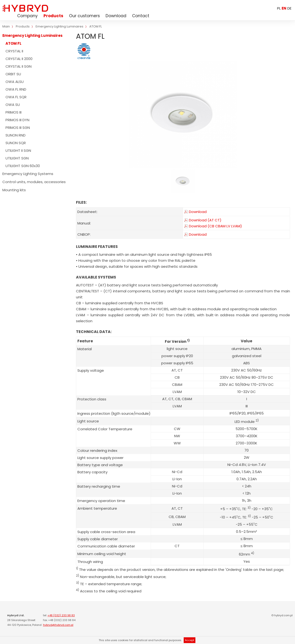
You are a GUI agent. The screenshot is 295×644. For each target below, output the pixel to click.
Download (116, 16)
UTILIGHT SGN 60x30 (23, 166)
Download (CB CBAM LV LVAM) (215, 226)
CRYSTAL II (14, 51)
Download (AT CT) (205, 220)
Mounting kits (14, 190)
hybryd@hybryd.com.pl (58, 625)
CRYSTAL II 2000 (19, 59)
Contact (141, 16)
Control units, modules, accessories (34, 182)
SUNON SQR (16, 143)
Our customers (84, 16)
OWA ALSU (15, 82)
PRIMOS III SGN (18, 128)
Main (6, 26)
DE (289, 8)
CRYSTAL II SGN (19, 66)
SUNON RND (16, 135)
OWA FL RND (16, 89)
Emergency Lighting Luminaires (32, 35)
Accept (190, 640)
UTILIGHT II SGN (18, 150)
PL (279, 8)
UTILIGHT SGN (17, 158)
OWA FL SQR (16, 97)
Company (27, 16)
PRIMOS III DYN (17, 120)
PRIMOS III (13, 112)
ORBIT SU (13, 74)
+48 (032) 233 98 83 (61, 615)
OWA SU (13, 105)
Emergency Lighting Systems (28, 174)
